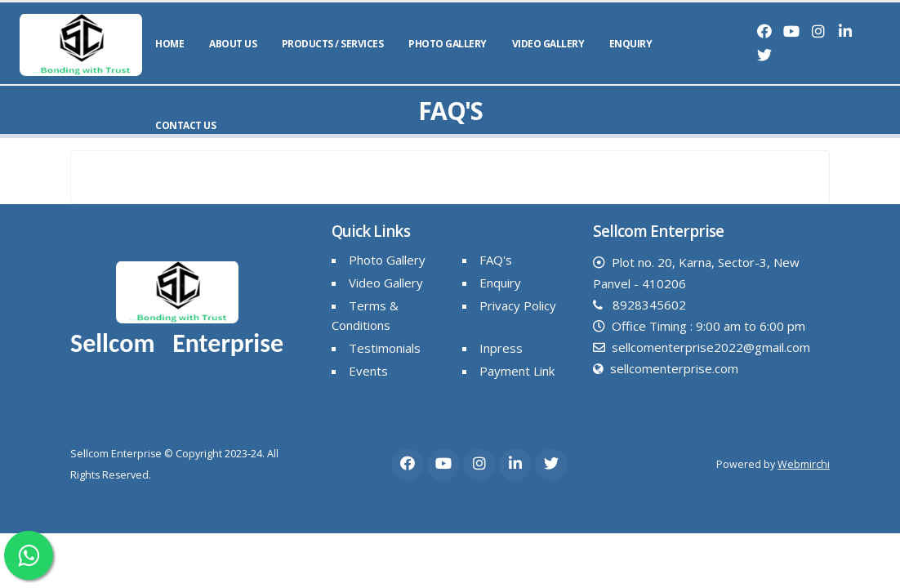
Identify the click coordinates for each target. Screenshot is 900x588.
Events (368, 371)
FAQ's (496, 260)
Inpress (501, 348)
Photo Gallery (448, 44)
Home (169, 44)
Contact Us (185, 125)
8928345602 (649, 305)
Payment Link (517, 371)
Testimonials (385, 348)
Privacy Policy (518, 305)
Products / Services (333, 44)
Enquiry (631, 44)
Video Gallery (548, 44)
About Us (233, 44)
